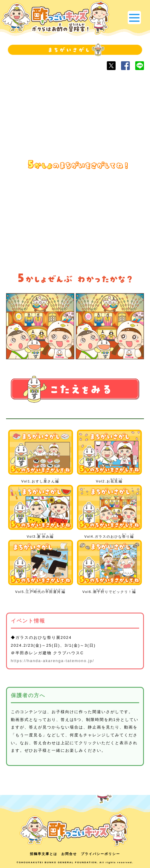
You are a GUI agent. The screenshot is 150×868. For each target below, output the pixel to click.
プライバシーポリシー (101, 854)
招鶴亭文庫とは (44, 854)
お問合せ (69, 854)
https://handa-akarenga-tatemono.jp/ (53, 661)
